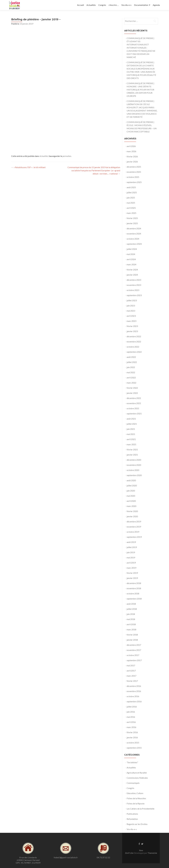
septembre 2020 (134, 475)
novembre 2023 (134, 285)
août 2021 (131, 419)
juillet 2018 (132, 609)
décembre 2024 (134, 228)
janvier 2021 (132, 455)
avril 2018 (131, 624)
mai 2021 (131, 434)
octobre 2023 (133, 290)
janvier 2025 (132, 223)
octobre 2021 (133, 408)
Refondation (132, 819)
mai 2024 (131, 254)
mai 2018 (131, 619)
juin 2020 (131, 491)
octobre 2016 (133, 696)
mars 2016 (131, 727)
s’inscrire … (114, 5)
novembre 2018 (134, 588)
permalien (67, 156)
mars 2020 (131, 506)
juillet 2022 (132, 362)
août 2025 (131, 187)
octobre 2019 (133, 532)
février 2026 (132, 156)
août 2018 (131, 604)
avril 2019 (131, 563)
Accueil (80, 5)
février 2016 (132, 732)
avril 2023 (131, 316)
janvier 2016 (132, 737)
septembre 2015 (134, 748)
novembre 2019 (134, 527)
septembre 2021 (134, 413)
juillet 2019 (132, 547)
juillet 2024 (132, 249)
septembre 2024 (134, 244)
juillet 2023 (132, 300)
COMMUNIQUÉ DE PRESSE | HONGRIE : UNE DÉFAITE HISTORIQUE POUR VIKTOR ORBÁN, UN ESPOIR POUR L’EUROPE (140, 90)
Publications (132, 814)
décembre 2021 (134, 398)
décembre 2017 (134, 645)
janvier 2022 (132, 393)
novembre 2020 (134, 465)
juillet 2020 (132, 485)
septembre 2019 (134, 537)
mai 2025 (131, 203)
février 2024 (132, 270)
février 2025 (132, 218)
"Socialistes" (132, 762)
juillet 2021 (132, 424)
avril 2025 (131, 208)
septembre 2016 (134, 701)
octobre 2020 (133, 470)
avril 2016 (131, 722)
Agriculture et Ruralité (137, 773)
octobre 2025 (133, 177)
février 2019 (132, 573)
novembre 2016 (134, 691)
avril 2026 (131, 146)
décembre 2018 (134, 583)
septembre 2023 (134, 295)
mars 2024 (131, 264)
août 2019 (131, 542)
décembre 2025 (134, 167)
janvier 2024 (132, 275)
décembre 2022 (134, 336)
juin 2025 (131, 198)
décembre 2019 (134, 521)
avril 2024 (131, 259)
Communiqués (133, 783)
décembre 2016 (134, 686)
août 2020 (131, 480)
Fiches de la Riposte (136, 803)
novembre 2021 (134, 403)
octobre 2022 (133, 347)
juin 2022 (131, 367)
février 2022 (132, 388)
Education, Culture (135, 793)
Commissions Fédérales (137, 778)
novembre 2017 (134, 650)
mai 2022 (131, 372)
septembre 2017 (134, 660)
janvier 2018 (132, 640)
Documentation (141, 5)
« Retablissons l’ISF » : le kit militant (28, 167)
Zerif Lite (129, 853)
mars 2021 (131, 444)
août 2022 (131, 357)
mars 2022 (131, 383)
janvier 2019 (132, 578)
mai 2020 (131, 496)
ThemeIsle (152, 853)
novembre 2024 (134, 234)
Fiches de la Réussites (136, 798)
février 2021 (132, 449)
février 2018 (132, 635)
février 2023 (132, 326)
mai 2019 (131, 557)
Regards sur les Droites (137, 824)
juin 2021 (131, 429)
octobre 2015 (133, 743)
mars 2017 (131, 676)
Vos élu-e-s (126, 5)
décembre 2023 (134, 280)
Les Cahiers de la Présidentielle (140, 809)
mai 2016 (131, 717)
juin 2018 (131, 614)
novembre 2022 (134, 342)
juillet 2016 (132, 707)
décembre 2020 (134, 460)
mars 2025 (131, 213)
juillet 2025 (132, 192)
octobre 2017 (133, 655)
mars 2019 (131, 568)
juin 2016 (131, 712)
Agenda (156, 5)
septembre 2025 (134, 182)
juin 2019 (131, 552)
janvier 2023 (132, 331)
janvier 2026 (132, 162)
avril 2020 (131, 501)
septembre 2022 (134, 352)
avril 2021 (131, 439)
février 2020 (132, 511)
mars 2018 (131, 629)
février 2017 (132, 681)
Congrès (102, 5)
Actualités (91, 5)
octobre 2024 (133, 239)
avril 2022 (131, 378)
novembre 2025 (134, 172)
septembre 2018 (134, 599)
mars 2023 (131, 321)
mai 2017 (131, 665)
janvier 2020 (132, 516)
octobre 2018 (133, 593)
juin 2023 (131, 306)
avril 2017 (131, 671)
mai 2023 (131, 311)
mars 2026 (131, 151)
